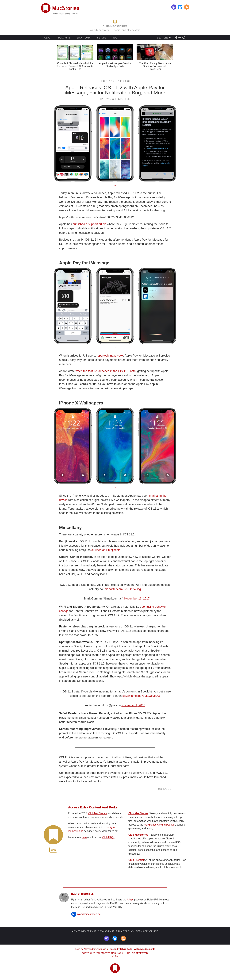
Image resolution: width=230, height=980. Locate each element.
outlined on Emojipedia (106, 550)
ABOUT (48, 38)
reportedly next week (110, 356)
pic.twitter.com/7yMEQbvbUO (141, 696)
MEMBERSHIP (89, 931)
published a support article (89, 224)
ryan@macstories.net (89, 914)
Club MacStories (98, 813)
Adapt (130, 900)
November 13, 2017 (137, 599)
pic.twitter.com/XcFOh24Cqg (123, 589)
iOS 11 (167, 789)
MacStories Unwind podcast (159, 825)
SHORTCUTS (84, 38)
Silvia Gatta (126, 949)
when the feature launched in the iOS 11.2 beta (106, 371)
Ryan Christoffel (82, 894)
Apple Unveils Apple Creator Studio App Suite (115, 65)
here (84, 837)
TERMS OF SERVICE (147, 931)
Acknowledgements (145, 949)
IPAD (115, 38)
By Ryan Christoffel (115, 99)
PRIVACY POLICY (125, 931)
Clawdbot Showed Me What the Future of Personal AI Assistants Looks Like (75, 66)
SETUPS (102, 38)
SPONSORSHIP (106, 931)
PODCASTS (64, 38)
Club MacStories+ (139, 835)
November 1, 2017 (133, 705)
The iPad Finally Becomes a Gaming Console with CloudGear (155, 66)
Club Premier (136, 860)
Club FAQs (108, 837)
